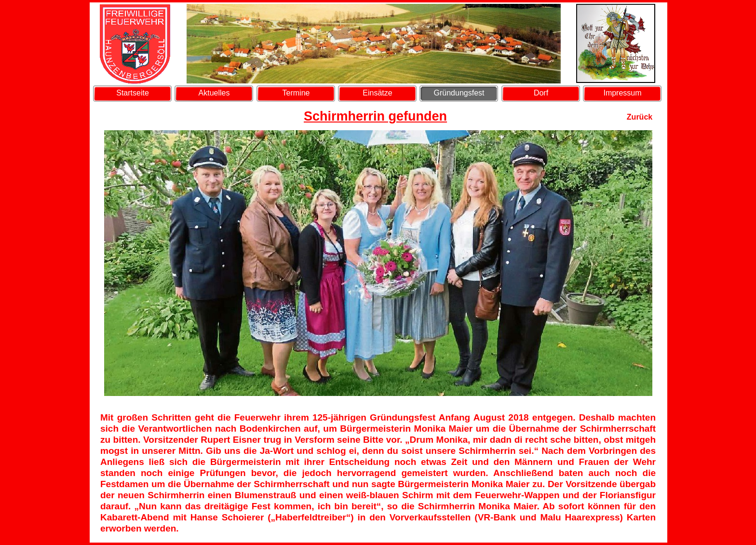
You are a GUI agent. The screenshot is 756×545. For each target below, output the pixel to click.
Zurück (640, 117)
